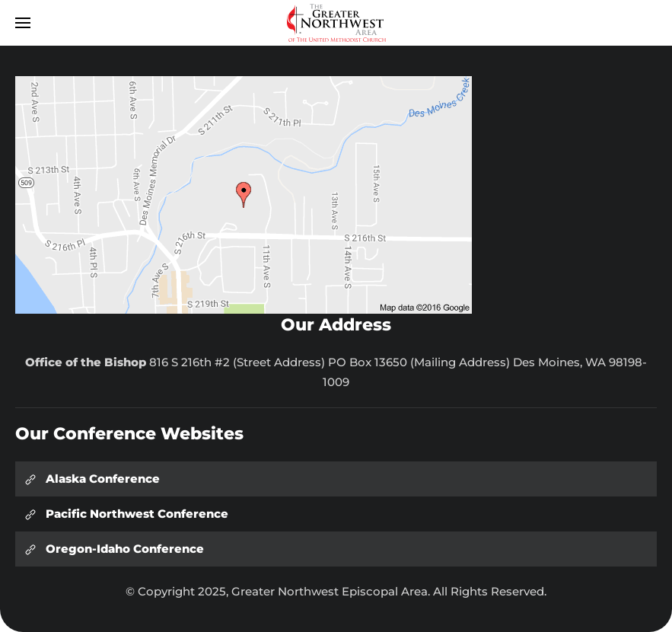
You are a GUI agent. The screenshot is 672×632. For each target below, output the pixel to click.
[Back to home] (336, 23)
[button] (23, 23)
